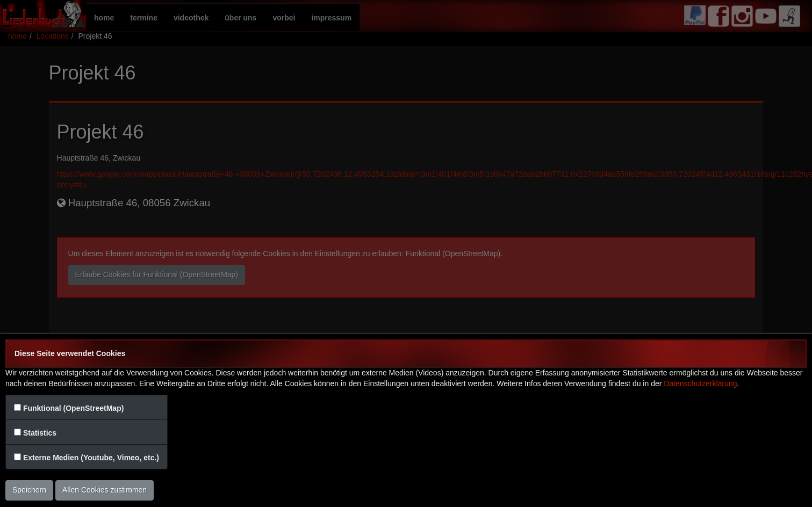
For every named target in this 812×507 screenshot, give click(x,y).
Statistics (40, 433)
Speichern (29, 490)
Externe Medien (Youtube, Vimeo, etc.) (91, 458)
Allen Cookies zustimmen (105, 490)
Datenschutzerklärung (700, 383)
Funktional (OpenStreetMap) (73, 408)
